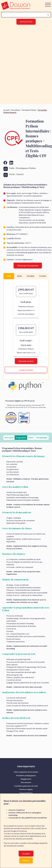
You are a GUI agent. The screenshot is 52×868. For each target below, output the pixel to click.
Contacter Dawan (26, 370)
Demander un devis (26, 361)
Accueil (6, 110)
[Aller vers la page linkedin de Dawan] (11, 163)
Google (13, 831)
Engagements (26, 779)
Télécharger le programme (28, 266)
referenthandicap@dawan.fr (27, 252)
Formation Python (29, 110)
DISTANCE (31, 276)
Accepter (26, 854)
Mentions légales (26, 789)
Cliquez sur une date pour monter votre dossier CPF (26, 405)
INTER (9, 276)
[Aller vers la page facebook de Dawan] (5, 163)
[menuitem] (26, 772)
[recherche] (24, 15)
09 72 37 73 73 (26, 22)
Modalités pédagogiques (26, 775)
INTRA (19, 276)
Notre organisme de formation (26, 772)
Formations (16, 110)
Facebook (23, 831)
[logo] (16, 9)
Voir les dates (26, 345)
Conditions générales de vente (26, 786)
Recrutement (26, 782)
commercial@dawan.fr (24, 259)
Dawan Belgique (26, 793)
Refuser (26, 860)
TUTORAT (43, 276)
